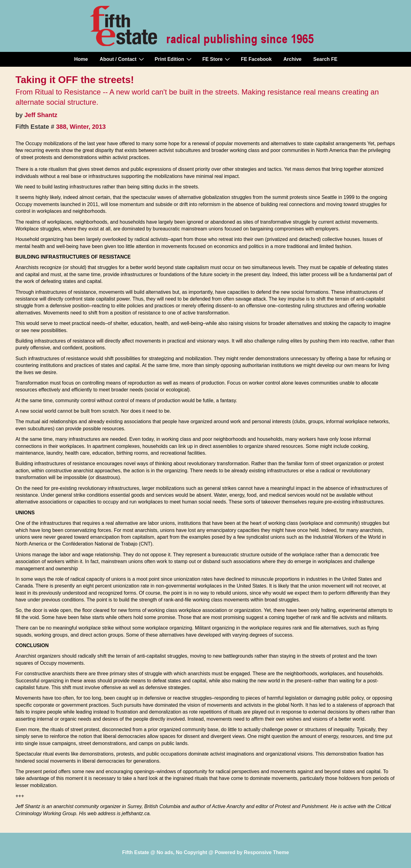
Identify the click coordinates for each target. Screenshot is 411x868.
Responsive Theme (266, 852)
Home (81, 59)
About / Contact (122, 59)
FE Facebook (256, 59)
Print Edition (174, 59)
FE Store (217, 59)
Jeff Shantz (41, 115)
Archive (292, 59)
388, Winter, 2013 (81, 127)
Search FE (325, 59)
